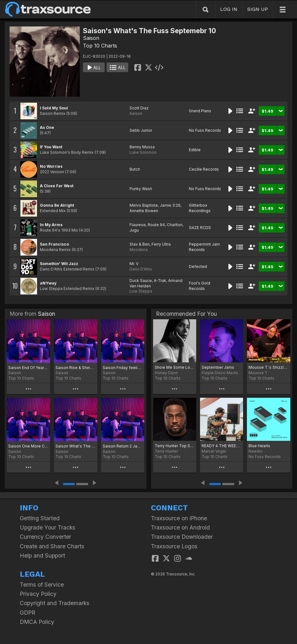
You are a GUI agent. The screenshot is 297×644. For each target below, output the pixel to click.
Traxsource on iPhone (179, 518)
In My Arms (51, 225)
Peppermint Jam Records (204, 247)
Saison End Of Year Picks (28, 368)
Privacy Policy (38, 594)
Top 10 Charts (100, 46)
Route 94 (156, 225)
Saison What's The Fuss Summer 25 (76, 446)
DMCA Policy (37, 622)
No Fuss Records (205, 130)
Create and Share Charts (52, 546)
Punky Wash (141, 189)
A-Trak (160, 281)
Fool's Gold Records (200, 286)
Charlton (175, 225)
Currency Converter (45, 537)
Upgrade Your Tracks (48, 527)
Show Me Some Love (175, 367)
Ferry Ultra (161, 244)
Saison (91, 38)
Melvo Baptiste (144, 205)
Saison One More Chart (28, 446)
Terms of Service (42, 585)
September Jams (218, 367)
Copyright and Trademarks (55, 603)
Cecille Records (204, 169)
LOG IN (229, 9)
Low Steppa (141, 291)
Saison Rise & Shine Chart (76, 368)
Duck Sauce (141, 281)
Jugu (134, 230)
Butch (135, 169)
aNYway (48, 283)
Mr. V (134, 264)
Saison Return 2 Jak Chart (123, 446)
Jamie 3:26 (170, 205)
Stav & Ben (140, 244)
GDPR (28, 613)
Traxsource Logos (174, 546)
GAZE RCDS (200, 228)
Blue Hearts (259, 446)
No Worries (51, 166)
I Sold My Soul (54, 108)
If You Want (51, 147)
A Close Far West (57, 186)
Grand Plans (200, 111)
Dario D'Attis (141, 269)
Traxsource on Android (180, 527)
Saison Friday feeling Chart (123, 368)
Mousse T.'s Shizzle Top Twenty (268, 367)
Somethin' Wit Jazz (59, 264)
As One (47, 127)
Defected (198, 266)
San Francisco (54, 244)
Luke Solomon (143, 152)
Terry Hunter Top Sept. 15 (175, 446)
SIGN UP (258, 9)
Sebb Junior (141, 130)
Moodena (139, 250)
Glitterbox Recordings (200, 208)
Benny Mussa (142, 147)
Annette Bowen (144, 211)
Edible (195, 150)
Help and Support (42, 555)
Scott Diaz (139, 108)
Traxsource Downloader (182, 537)
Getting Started (40, 518)
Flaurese (138, 225)
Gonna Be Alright (57, 205)
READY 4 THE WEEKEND (222, 446)
